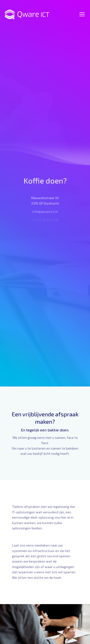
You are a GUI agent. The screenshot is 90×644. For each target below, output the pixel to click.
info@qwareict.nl (45, 213)
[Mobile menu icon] (82, 14)
